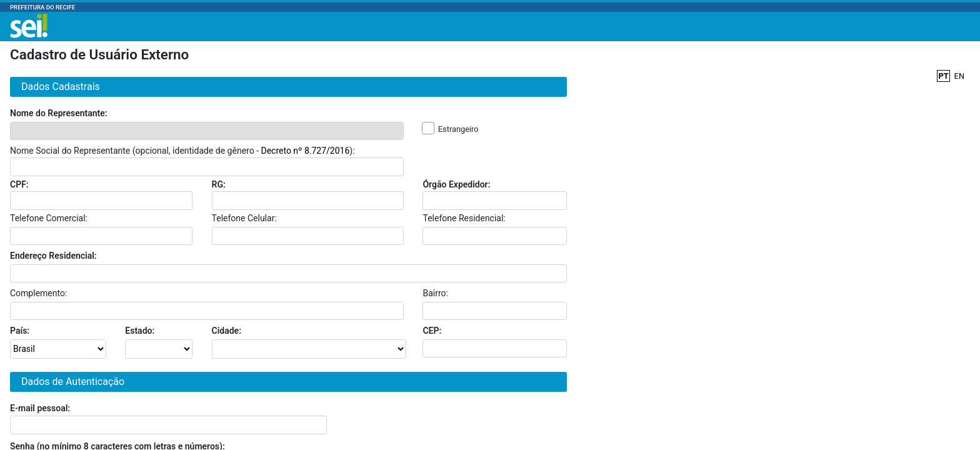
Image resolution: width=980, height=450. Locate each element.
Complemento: (38, 293)
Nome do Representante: (59, 113)
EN (959, 76)
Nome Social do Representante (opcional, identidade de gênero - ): (182, 151)
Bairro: (435, 293)
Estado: (140, 331)
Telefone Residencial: (464, 218)
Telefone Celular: (244, 218)
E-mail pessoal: (40, 408)
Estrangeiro (458, 129)
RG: (219, 184)
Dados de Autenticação (70, 382)
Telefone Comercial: (49, 218)
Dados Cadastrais (58, 87)
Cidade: (227, 331)
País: (20, 331)
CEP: (432, 331)
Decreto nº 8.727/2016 (305, 151)
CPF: (19, 184)
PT (943, 76)
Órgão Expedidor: (456, 184)
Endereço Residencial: (53, 256)
